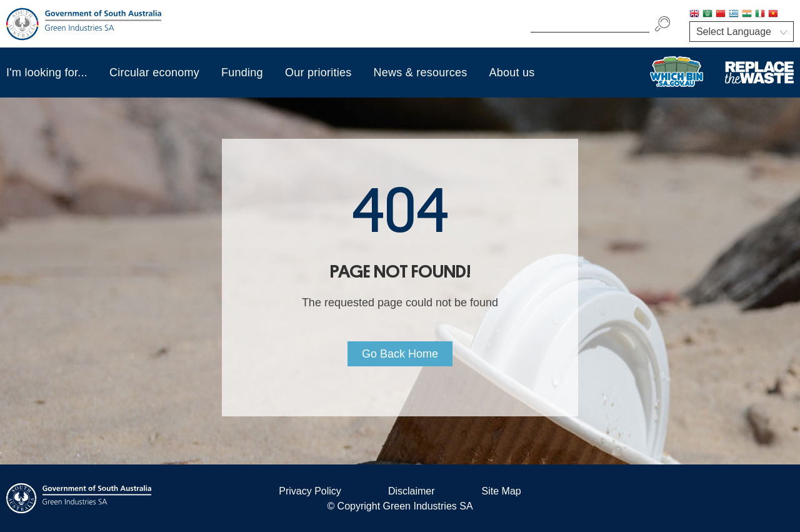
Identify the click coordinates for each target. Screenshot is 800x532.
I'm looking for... (47, 73)
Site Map (502, 491)
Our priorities (318, 73)
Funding (242, 73)
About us (512, 73)
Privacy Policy (310, 491)
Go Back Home (400, 354)
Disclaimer (412, 491)
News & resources (420, 73)
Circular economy (154, 73)
